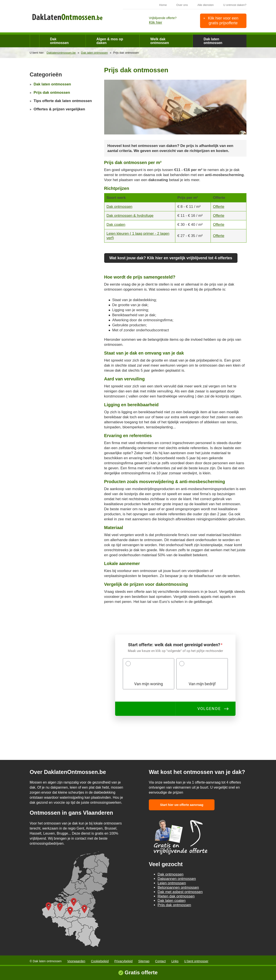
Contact (160, 961)
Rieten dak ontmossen (176, 896)
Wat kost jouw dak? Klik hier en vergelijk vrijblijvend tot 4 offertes (171, 258)
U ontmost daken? (235, 5)
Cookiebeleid (100, 961)
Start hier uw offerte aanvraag (182, 805)
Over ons (182, 5)
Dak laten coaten (172, 901)
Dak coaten (116, 225)
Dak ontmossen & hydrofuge (130, 216)
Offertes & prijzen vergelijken (59, 109)
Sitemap (144, 961)
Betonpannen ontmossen (178, 887)
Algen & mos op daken (110, 41)
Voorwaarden (76, 961)
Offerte (219, 207)
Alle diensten (206, 5)
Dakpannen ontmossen (177, 879)
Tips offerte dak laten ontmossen (63, 101)
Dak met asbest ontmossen (180, 892)
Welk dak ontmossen (160, 41)
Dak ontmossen (59, 41)
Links (175, 961)
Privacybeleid (123, 961)
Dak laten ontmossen (213, 41)
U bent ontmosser (196, 961)
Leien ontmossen (172, 883)
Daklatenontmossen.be (61, 53)
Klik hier (156, 22)
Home (163, 5)
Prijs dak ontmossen (52, 93)
